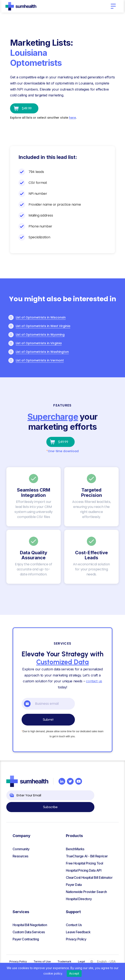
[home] (21, 6)
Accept (74, 973)
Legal (81, 961)
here (72, 118)
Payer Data (74, 885)
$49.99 (27, 108)
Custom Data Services (29, 932)
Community (21, 849)
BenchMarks (75, 849)
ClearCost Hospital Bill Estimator (89, 877)
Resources (20, 856)
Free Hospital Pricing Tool (84, 863)
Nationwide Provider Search (86, 892)
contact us (94, 681)
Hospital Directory (79, 899)
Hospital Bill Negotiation (30, 925)
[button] (113, 6)
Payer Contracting (26, 939)
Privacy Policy (76, 939)
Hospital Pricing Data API (84, 870)
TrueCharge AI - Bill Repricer (87, 856)
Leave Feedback (78, 932)
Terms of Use (42, 961)
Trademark (64, 961)
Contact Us (74, 925)
